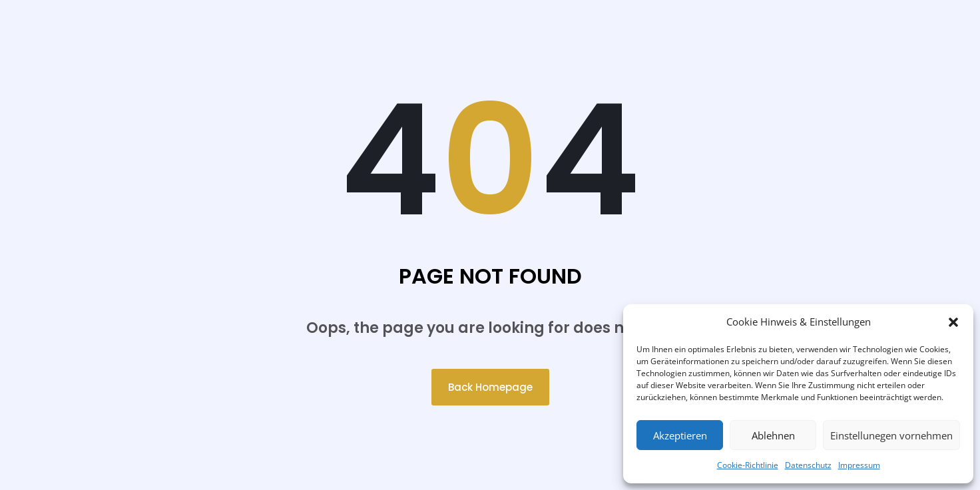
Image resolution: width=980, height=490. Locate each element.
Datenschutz (808, 465)
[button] (953, 322)
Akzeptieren (680, 435)
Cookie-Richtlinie (748, 465)
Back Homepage (490, 387)
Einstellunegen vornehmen (891, 435)
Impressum (859, 465)
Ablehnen (773, 435)
